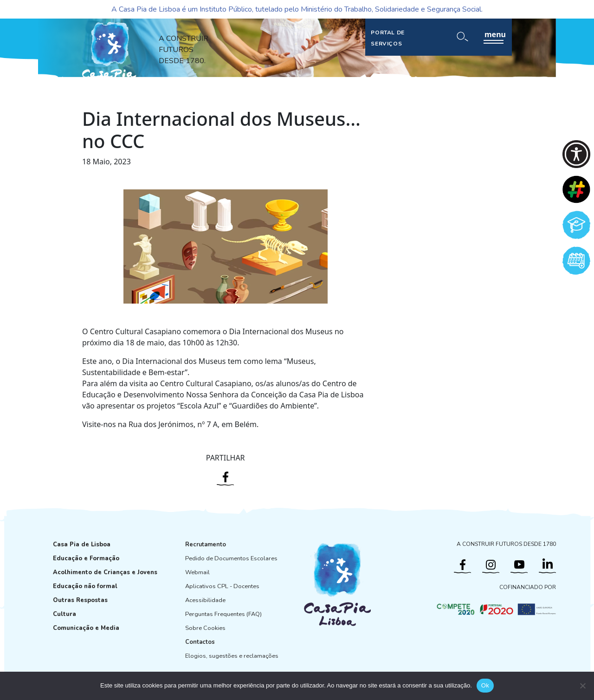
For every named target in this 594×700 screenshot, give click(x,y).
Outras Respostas (80, 600)
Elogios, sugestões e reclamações (232, 656)
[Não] (582, 686)
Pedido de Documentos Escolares (231, 558)
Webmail (197, 572)
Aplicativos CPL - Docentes (222, 586)
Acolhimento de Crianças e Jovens (105, 572)
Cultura (65, 614)
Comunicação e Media (86, 628)
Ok (485, 685)
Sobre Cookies (205, 628)
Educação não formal (85, 586)
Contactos (200, 642)
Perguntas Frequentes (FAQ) (223, 614)
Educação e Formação (86, 558)
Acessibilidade (205, 600)
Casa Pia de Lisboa (82, 544)
